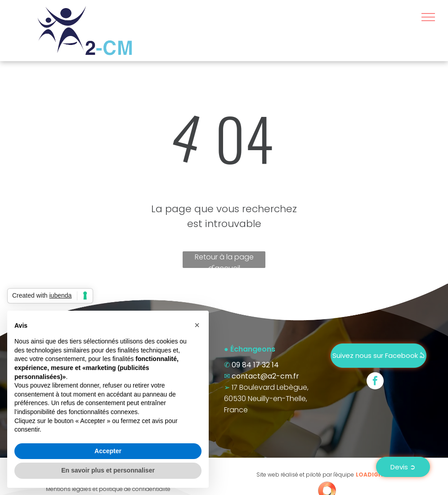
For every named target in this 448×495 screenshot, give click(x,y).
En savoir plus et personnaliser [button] (108, 470)
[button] (197, 325)
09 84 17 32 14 (255, 365)
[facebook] (375, 382)
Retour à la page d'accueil (224, 260)
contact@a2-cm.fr (265, 376)
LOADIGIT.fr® (375, 475)
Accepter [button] (108, 451)
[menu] (428, 17)
